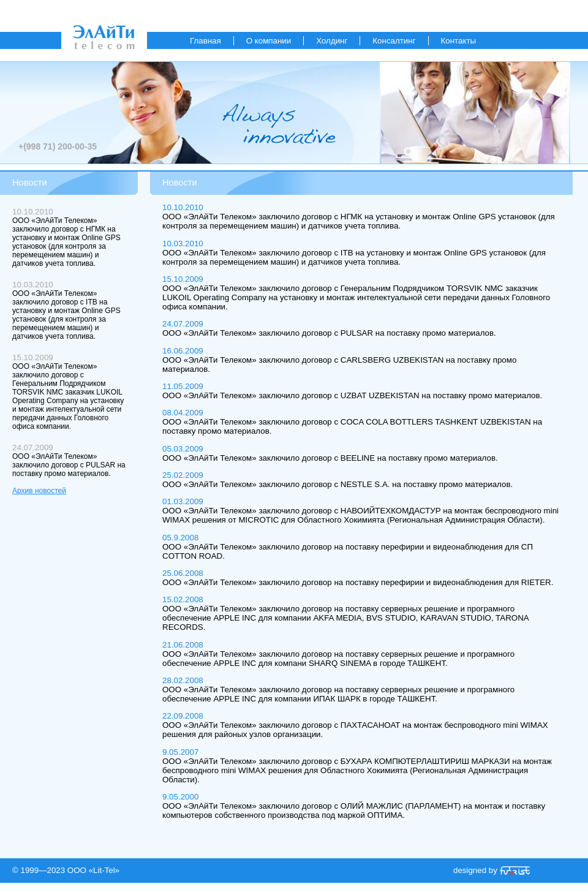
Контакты (459, 41)
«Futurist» (515, 871)
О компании (269, 41)
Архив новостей (39, 491)
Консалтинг (394, 41)
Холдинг (332, 41)
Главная (205, 41)
